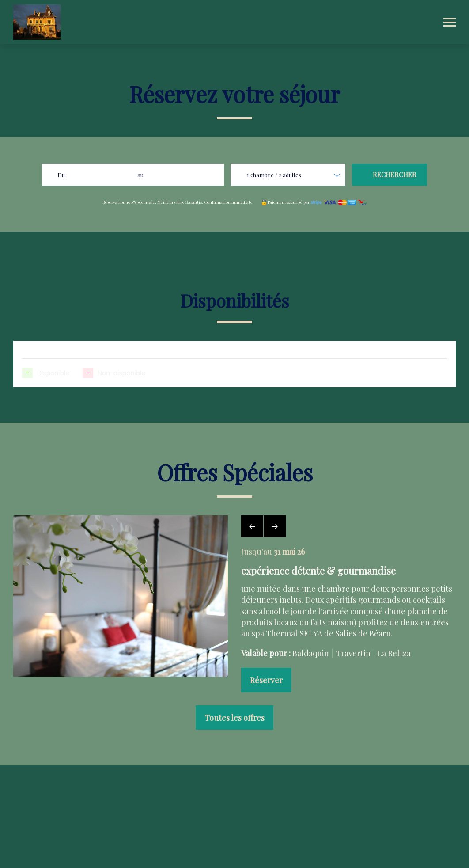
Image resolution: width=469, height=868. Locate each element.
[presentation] (252, 526)
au (140, 175)
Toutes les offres (234, 718)
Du (61, 175)
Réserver (266, 680)
